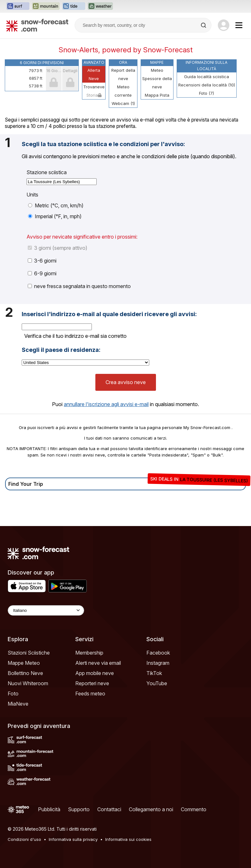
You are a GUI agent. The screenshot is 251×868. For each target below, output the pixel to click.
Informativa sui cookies (128, 839)
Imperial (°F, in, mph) (55, 216)
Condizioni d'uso (24, 839)
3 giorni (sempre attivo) (58, 248)
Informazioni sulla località (207, 66)
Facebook (158, 653)
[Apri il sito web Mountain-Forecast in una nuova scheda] (46, 6)
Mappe (157, 62)
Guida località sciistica (207, 77)
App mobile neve (95, 673)
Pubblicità (49, 809)
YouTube (157, 683)
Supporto (79, 809)
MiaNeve (18, 704)
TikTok (154, 673)
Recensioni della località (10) (207, 85)
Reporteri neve (92, 683)
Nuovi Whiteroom (28, 683)
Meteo (157, 70)
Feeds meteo (90, 694)
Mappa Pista (157, 95)
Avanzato (94, 62)
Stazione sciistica (47, 172)
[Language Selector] (46, 610)
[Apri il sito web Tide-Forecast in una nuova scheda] (74, 6)
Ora (123, 62)
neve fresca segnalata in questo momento (79, 286)
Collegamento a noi (151, 809)
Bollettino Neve (25, 673)
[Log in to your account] (224, 25)
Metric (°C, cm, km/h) (56, 205)
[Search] (204, 25)
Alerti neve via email (98, 663)
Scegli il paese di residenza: (61, 350)
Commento (194, 809)
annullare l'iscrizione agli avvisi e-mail (106, 404)
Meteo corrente (123, 91)
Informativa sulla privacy (73, 839)
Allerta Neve (94, 74)
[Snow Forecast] (37, 25)
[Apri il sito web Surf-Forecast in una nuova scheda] (18, 6)
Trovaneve (94, 87)
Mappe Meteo (24, 663)
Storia (94, 95)
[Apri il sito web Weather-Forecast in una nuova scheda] (100, 6)
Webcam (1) (123, 103)
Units (32, 195)
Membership (89, 653)
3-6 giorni (42, 261)
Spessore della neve (157, 83)
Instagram (158, 663)
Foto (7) (207, 93)
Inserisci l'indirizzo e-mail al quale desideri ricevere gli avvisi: (109, 314)
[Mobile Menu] (239, 25)
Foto (13, 694)
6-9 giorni (42, 273)
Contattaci (109, 809)
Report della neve (123, 74)
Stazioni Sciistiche (29, 653)
